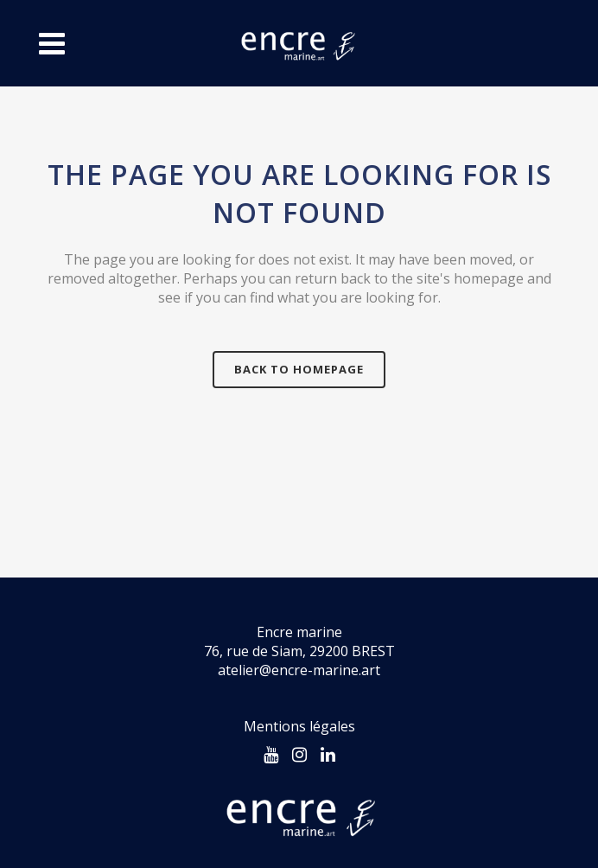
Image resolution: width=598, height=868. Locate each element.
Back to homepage (299, 369)
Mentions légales (299, 726)
